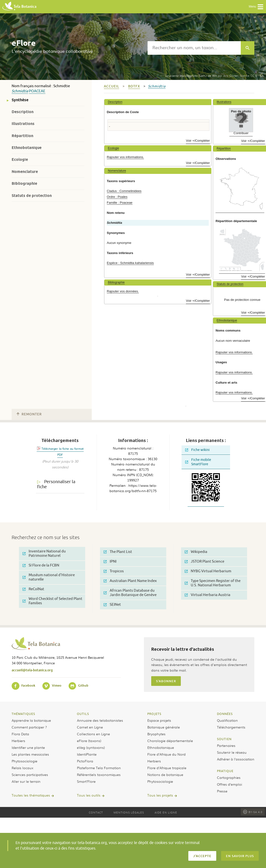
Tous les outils (89, 795)
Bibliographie (24, 183)
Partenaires (226, 745)
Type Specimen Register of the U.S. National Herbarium (213, 583)
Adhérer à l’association (236, 759)
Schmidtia (20, 91)
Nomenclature (25, 172)
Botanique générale (164, 727)
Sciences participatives (30, 775)
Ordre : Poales (117, 197)
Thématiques (23, 714)
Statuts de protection (32, 196)
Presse (222, 791)
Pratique (225, 771)
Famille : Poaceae (120, 203)
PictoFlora (85, 761)
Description (23, 112)
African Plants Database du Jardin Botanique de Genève (130, 593)
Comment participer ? (29, 727)
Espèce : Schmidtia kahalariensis (130, 263)
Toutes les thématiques (31, 795)
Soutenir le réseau (232, 752)
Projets (154, 714)
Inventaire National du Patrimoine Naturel (44, 554)
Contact (96, 812)
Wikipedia (196, 552)
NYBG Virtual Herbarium (208, 571)
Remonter (29, 414)
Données (225, 714)
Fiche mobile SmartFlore (198, 462)
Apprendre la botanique (31, 720)
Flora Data (20, 734)
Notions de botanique (165, 775)
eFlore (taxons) (89, 741)
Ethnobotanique (27, 148)
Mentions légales (129, 812)
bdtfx (134, 86)
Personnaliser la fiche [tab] (56, 484)
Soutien (224, 739)
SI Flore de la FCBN (41, 565)
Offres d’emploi (229, 784)
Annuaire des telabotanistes (100, 720)
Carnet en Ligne (90, 727)
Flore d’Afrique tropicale (167, 768)
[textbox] (194, 48)
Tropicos (114, 571)
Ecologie (20, 159)
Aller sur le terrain (26, 781)
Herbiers (18, 741)
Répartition (22, 136)
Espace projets (159, 720)
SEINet (112, 605)
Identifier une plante (28, 747)
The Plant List (118, 552)
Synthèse (20, 100)
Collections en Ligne (93, 734)
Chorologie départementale (170, 741)
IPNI (110, 562)
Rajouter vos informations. (125, 157)
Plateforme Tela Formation (99, 768)
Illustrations (23, 124)
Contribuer (241, 133)
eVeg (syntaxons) (91, 747)
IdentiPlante (87, 754)
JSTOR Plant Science (204, 562)
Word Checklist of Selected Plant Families (52, 601)
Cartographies (229, 777)
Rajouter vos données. (123, 291)
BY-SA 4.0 (253, 812)
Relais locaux (22, 768)
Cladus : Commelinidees (124, 191)
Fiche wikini (197, 450)
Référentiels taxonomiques (99, 775)
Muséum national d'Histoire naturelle (49, 577)
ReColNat (33, 589)
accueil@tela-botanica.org (32, 670)
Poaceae (37, 91)
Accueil (112, 86)
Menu (256, 7)
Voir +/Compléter (198, 141)
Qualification (227, 720)
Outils (83, 714)
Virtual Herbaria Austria (208, 595)
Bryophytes (156, 734)
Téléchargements (231, 727)
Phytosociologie (25, 761)
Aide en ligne (166, 812)
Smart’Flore (86, 781)
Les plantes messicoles (30, 754)
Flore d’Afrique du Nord (166, 754)
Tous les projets (160, 795)
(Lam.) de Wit (191, 76)
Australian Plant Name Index (130, 581)
